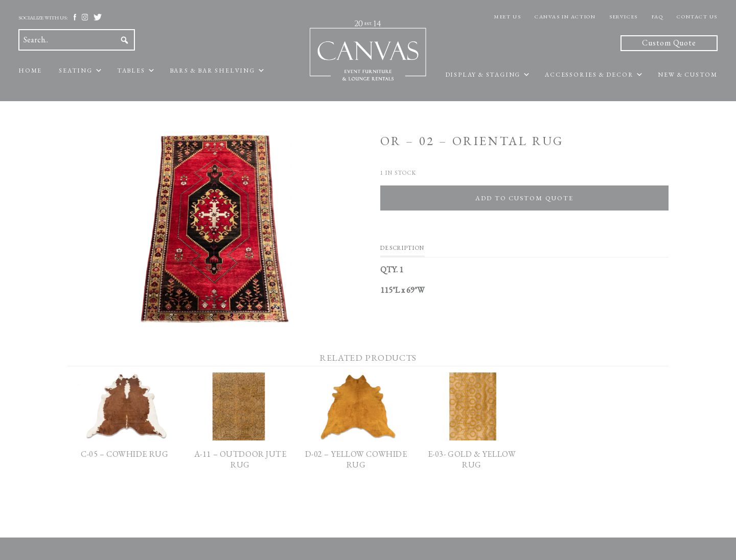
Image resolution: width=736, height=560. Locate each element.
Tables (131, 71)
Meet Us (507, 17)
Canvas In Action (565, 17)
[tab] (402, 250)
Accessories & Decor (589, 75)
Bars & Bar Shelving (212, 71)
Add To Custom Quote (524, 198)
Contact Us (697, 17)
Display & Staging (483, 75)
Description (402, 248)
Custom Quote (669, 43)
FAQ (658, 17)
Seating (76, 71)
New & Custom (688, 75)
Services (623, 17)
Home (30, 71)
